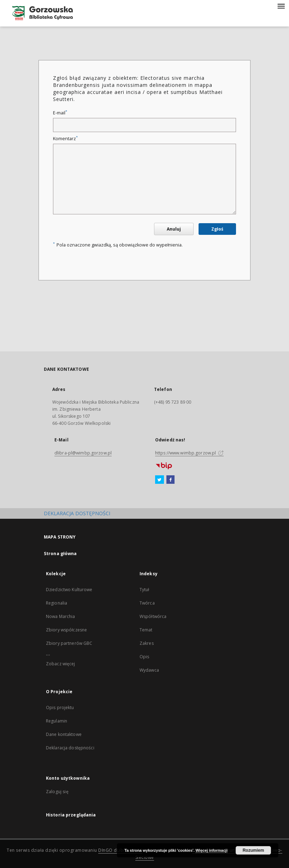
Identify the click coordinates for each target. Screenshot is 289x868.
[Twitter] (160, 480)
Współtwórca (153, 616)
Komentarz (65, 139)
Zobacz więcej (61, 664)
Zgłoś (217, 229)
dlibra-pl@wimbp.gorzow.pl (83, 453)
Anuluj (174, 229)
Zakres (147, 643)
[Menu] (281, 6)
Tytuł (144, 590)
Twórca (147, 603)
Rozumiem (253, 850)
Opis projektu (60, 708)
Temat (146, 630)
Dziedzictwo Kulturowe (69, 590)
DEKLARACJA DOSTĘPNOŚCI (77, 513)
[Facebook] (170, 480)
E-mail (60, 113)
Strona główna (60, 554)
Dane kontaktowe (64, 734)
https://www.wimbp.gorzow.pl (189, 453)
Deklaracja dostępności (70, 748)
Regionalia (57, 603)
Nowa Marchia (60, 616)
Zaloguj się (57, 792)
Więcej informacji (212, 850)
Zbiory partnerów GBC (69, 643)
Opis (144, 657)
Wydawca (149, 670)
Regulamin (57, 721)
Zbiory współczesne (66, 630)
